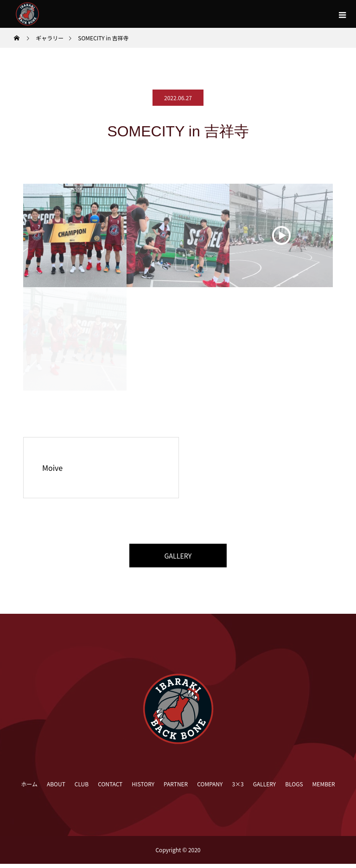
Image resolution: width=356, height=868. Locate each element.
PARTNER (176, 788)
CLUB (82, 788)
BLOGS (294, 788)
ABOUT (56, 788)
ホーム (29, 788)
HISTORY (143, 788)
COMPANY (210, 788)
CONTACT (110, 788)
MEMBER (324, 788)
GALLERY (178, 558)
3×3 (238, 788)
